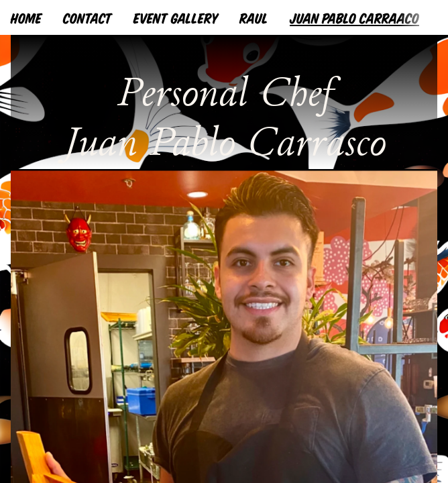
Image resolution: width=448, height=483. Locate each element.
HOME (26, 17)
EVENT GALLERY (176, 17)
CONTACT (88, 17)
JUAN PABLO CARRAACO (354, 17)
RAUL (254, 17)
